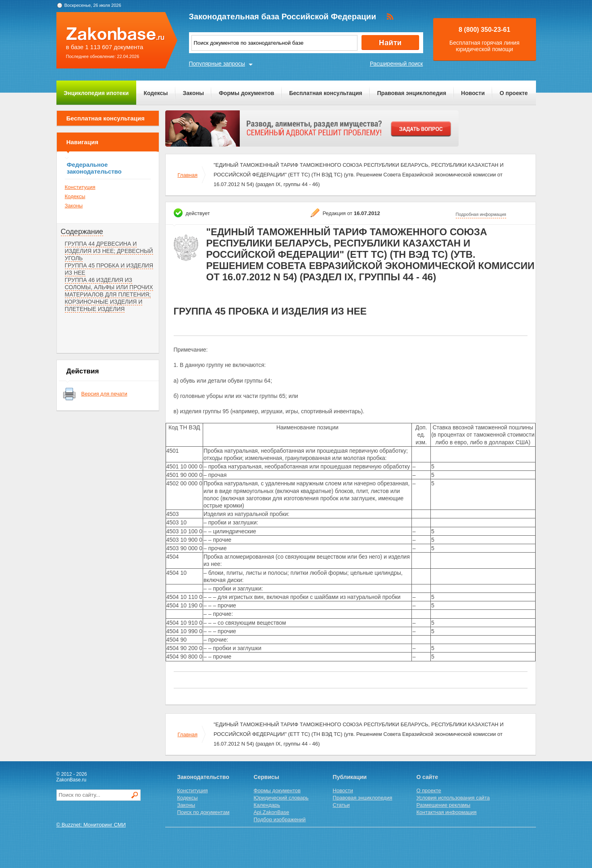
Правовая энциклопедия (412, 93)
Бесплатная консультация (325, 93)
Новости (473, 93)
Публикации (350, 777)
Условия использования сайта (453, 798)
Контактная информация (446, 812)
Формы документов (247, 93)
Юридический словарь (281, 798)
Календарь (267, 805)
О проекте (514, 93)
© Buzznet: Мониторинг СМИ (91, 825)
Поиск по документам (204, 812)
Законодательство (203, 777)
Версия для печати (104, 394)
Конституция (80, 187)
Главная (188, 175)
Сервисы (266, 777)
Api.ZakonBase (271, 812)
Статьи (341, 805)
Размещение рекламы (443, 805)
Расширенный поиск (397, 64)
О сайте (427, 777)
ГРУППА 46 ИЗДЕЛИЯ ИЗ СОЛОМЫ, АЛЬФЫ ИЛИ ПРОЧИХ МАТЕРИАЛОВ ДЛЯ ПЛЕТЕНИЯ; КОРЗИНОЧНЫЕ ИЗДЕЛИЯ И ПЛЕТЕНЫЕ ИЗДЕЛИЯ (109, 294)
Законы (193, 93)
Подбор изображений (279, 819)
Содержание (82, 232)
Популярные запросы (217, 64)
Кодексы (156, 93)
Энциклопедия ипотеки (96, 93)
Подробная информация (481, 214)
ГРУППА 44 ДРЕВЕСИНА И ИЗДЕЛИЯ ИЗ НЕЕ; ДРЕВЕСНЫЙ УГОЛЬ (109, 251)
